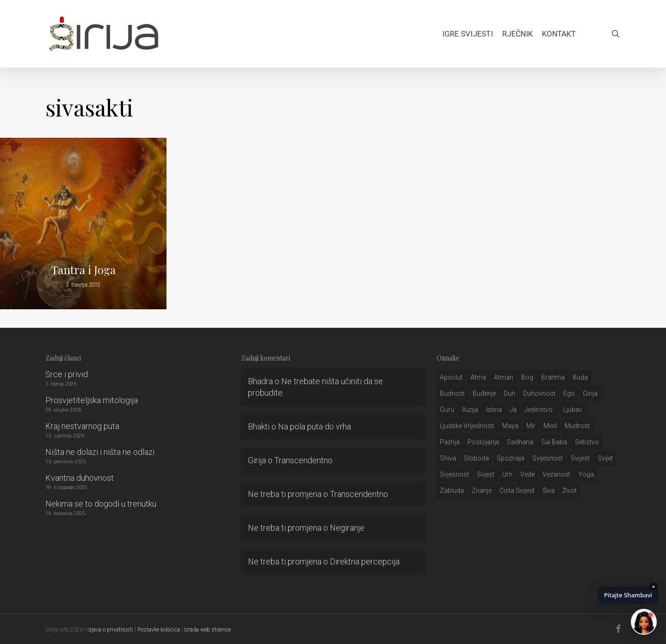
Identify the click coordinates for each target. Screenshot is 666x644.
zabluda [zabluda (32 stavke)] (452, 491)
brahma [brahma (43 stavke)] (553, 377)
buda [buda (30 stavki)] (580, 377)
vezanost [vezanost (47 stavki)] (556, 474)
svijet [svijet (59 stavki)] (605, 458)
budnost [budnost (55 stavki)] (452, 393)
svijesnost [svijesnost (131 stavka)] (548, 458)
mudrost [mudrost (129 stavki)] (577, 426)
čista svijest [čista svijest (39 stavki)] (517, 491)
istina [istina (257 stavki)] (494, 410)
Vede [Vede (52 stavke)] (527, 474)
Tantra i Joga (83, 270)
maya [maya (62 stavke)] (510, 426)
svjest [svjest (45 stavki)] (486, 474)
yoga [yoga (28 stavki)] (586, 474)
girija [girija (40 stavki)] (590, 393)
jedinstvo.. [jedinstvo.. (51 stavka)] (540, 410)
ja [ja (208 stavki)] (513, 410)
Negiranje (347, 528)
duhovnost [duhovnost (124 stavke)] (539, 393)
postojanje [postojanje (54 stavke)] (483, 442)
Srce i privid (67, 374)
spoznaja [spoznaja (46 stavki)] (511, 458)
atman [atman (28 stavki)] (504, 377)
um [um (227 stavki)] (507, 474)
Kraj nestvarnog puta (82, 426)
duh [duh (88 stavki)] (509, 393)
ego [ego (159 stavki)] (569, 393)
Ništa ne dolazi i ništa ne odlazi (100, 452)
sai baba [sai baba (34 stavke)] (554, 442)
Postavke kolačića (159, 630)
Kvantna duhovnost (80, 478)
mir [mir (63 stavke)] (531, 426)
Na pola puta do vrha (314, 426)
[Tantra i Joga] (83, 224)
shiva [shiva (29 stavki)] (448, 458)
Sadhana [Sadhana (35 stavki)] (520, 442)
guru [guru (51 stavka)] (447, 410)
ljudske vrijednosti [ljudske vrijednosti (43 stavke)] (467, 426)
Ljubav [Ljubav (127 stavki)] (573, 410)
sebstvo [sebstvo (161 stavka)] (587, 442)
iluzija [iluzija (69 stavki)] (470, 410)
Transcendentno (303, 460)
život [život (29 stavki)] (570, 491)
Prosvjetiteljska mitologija (92, 400)
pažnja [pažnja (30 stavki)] (450, 442)
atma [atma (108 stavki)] (478, 377)
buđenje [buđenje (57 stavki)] (484, 393)
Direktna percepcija (365, 561)
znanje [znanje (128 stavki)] (482, 491)
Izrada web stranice (207, 630)
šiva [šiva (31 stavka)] (549, 491)
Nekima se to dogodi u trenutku (101, 504)
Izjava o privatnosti (110, 630)
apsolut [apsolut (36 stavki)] (451, 377)
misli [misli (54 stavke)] (550, 426)
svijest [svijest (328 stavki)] (580, 458)
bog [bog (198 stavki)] (527, 377)
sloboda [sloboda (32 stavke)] (476, 458)
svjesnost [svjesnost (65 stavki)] (454, 474)
